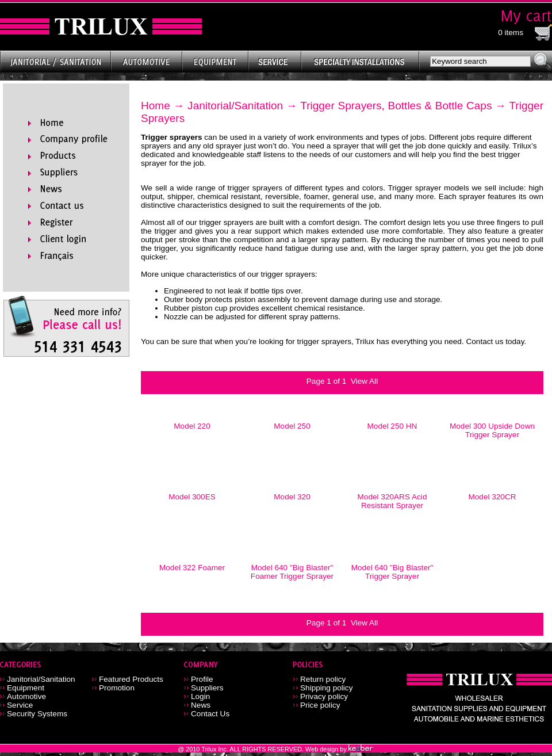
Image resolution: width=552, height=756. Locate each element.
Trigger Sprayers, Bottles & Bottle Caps (396, 106)
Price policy (320, 705)
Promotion (117, 688)
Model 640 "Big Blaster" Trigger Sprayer (392, 572)
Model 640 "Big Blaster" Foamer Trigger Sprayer (292, 572)
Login (200, 696)
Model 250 (292, 426)
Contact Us (210, 714)
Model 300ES (192, 497)
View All (364, 381)
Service (20, 705)
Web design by (327, 749)
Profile (202, 679)
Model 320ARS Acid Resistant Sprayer (392, 501)
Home (156, 106)
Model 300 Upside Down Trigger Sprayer (492, 430)
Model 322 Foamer (192, 568)
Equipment (26, 688)
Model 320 (292, 497)
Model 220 (192, 426)
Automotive (26, 696)
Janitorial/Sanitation (235, 106)
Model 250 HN (392, 426)
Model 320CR (492, 497)
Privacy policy (324, 696)
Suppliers (207, 688)
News (201, 705)
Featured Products (131, 679)
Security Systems (37, 714)
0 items (511, 33)
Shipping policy (326, 688)
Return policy (323, 679)
